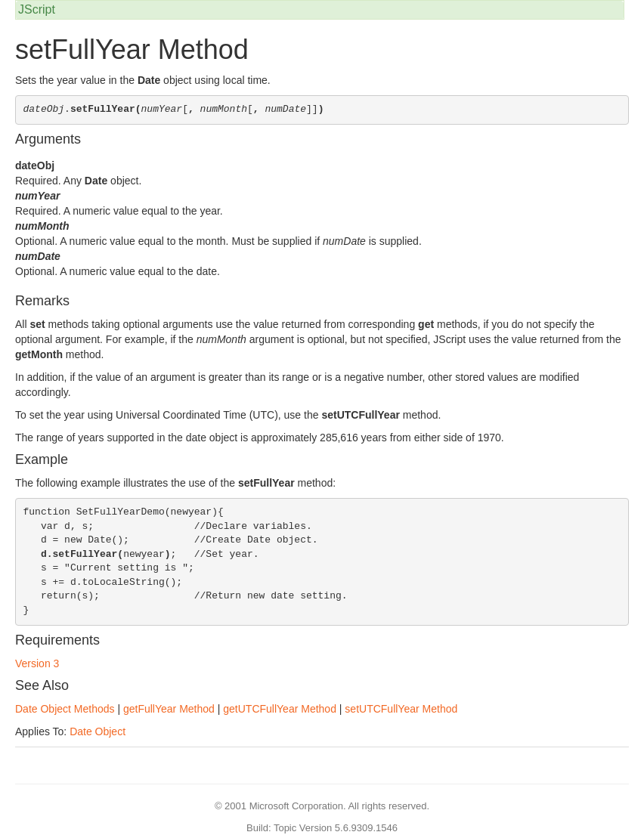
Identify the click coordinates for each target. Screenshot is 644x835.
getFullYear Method (169, 709)
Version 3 (37, 663)
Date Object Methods (65, 709)
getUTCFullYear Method (280, 709)
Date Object (98, 731)
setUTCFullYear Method (401, 709)
